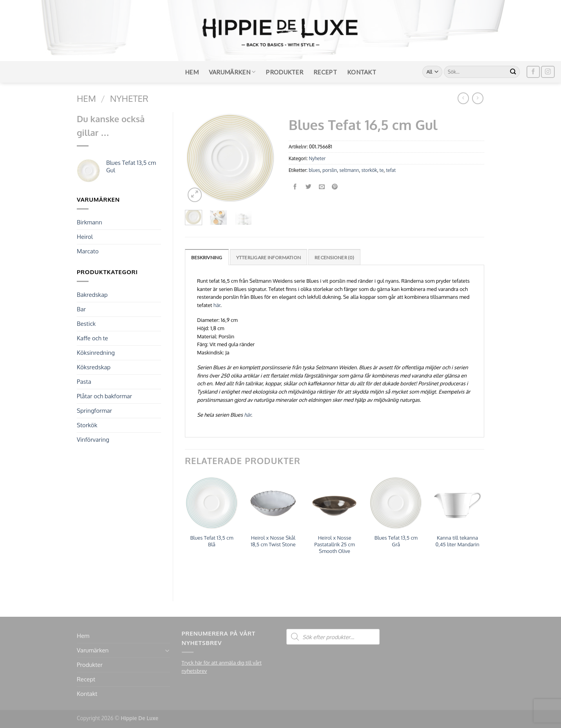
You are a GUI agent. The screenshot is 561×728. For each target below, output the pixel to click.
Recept (325, 72)
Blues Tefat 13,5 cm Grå (396, 541)
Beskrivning (207, 257)
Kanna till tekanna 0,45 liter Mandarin (458, 541)
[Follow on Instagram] (548, 72)
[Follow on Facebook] (533, 72)
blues (314, 170)
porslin (330, 170)
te (382, 170)
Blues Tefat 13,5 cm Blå (212, 541)
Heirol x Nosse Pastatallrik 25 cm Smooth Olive (335, 544)
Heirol (85, 237)
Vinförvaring (93, 440)
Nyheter (129, 98)
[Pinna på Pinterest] (335, 187)
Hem (192, 72)
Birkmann (90, 222)
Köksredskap (94, 367)
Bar (81, 309)
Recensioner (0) (334, 257)
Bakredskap (92, 295)
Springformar (94, 411)
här (217, 305)
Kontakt (362, 72)
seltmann (349, 170)
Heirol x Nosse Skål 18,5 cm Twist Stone (273, 541)
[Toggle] (167, 651)
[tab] (207, 257)
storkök (369, 170)
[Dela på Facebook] (295, 187)
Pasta (84, 382)
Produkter (284, 72)
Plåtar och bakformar (104, 396)
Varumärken (232, 72)
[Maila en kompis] (322, 187)
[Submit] (513, 72)
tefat (391, 170)
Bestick (86, 324)
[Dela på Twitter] (309, 187)
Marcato (88, 251)
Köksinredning (96, 353)
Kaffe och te (92, 338)
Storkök (87, 425)
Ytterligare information (269, 257)
